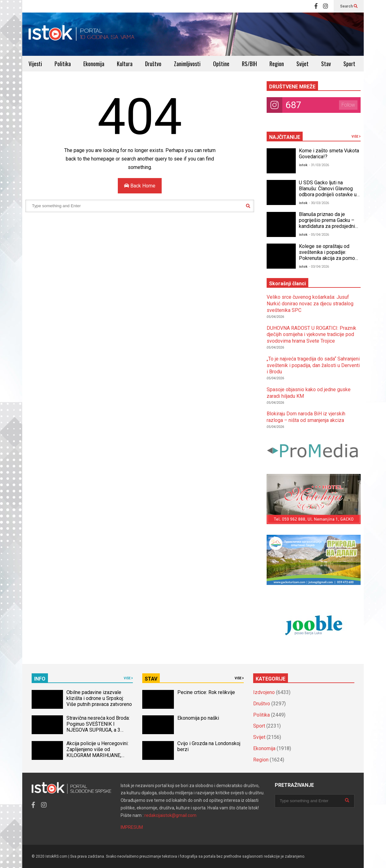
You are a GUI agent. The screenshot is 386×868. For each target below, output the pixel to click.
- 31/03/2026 (319, 165)
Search (349, 6)
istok (303, 165)
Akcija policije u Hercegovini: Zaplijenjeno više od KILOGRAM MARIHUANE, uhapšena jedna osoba (97, 752)
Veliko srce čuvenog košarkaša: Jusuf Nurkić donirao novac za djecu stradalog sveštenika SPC (310, 304)
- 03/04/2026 (319, 267)
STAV (151, 679)
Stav (326, 64)
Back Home (140, 186)
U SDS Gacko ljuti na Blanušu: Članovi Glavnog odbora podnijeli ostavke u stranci (328, 192)
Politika (63, 64)
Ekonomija (94, 64)
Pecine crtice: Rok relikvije (206, 692)
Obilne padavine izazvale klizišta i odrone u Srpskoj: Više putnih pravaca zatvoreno (99, 698)
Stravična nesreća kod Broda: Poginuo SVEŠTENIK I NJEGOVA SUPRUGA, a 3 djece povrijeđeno (98, 727)
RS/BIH (249, 64)
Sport (349, 64)
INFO (40, 679)
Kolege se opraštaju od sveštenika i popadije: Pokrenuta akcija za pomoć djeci (328, 255)
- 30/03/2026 (319, 203)
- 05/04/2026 (319, 235)
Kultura (125, 64)
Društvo (153, 64)
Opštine (221, 64)
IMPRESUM (132, 827)
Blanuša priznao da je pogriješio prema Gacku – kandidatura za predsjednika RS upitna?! (329, 223)
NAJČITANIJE (285, 137)
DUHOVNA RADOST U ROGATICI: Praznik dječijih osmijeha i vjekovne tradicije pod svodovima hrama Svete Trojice (311, 335)
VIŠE (356, 137)
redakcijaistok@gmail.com (170, 815)
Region (277, 64)
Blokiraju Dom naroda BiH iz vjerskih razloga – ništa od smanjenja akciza (306, 417)
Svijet (303, 64)
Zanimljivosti (187, 64)
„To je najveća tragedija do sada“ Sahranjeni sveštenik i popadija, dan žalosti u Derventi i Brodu (313, 365)
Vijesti (35, 64)
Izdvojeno (264, 692)
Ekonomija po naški (198, 718)
